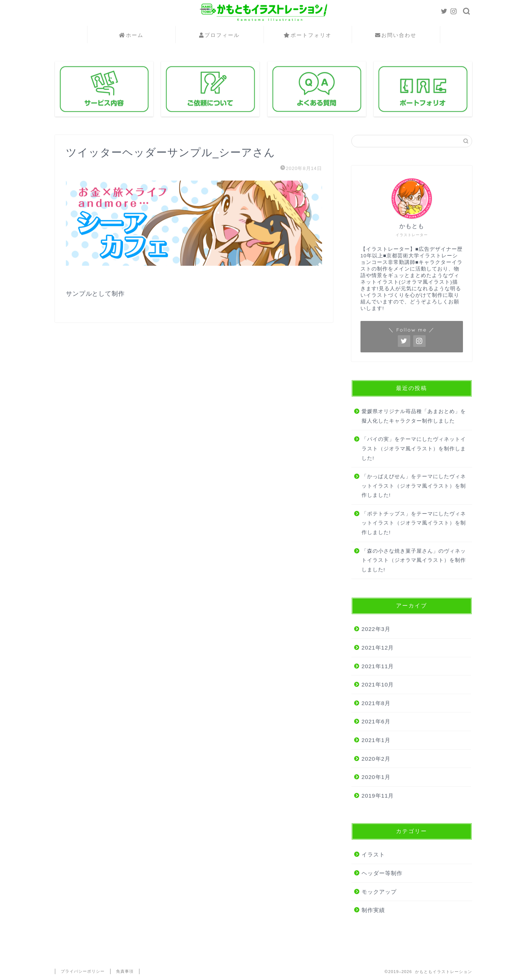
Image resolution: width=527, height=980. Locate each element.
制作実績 (373, 910)
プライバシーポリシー (83, 971)
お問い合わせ (396, 35)
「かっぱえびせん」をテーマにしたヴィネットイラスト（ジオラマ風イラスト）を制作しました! (414, 486)
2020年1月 (376, 777)
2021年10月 (378, 684)
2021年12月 (378, 648)
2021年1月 (376, 740)
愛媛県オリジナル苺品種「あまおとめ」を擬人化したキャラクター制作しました (414, 416)
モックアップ (379, 892)
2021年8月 (376, 703)
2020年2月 (376, 759)
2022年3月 (376, 629)
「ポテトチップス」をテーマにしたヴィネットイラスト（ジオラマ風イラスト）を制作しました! (414, 523)
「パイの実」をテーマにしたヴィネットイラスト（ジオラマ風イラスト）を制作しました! (414, 449)
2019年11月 (378, 796)
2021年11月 (378, 666)
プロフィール (219, 35)
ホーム (131, 35)
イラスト (373, 854)
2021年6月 (376, 721)
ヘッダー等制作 (382, 873)
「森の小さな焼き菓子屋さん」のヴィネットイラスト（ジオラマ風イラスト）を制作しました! (414, 560)
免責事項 (125, 971)
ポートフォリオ (308, 35)
